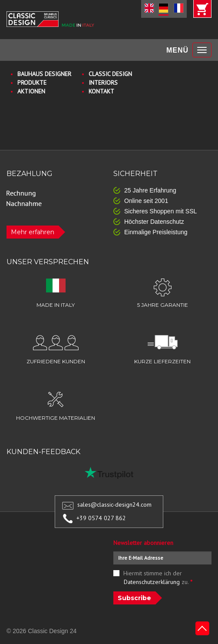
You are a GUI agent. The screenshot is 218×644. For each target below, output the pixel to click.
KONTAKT (101, 91)
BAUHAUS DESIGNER (44, 74)
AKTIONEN (31, 91)
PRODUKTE (32, 83)
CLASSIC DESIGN (110, 74)
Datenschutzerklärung (152, 582)
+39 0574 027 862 (101, 518)
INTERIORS (103, 83)
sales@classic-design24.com (114, 505)
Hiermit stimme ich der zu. (158, 578)
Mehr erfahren (33, 232)
